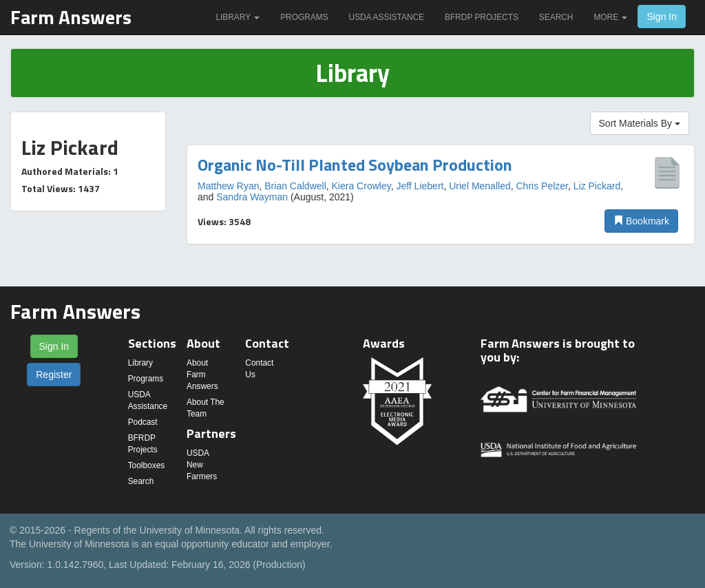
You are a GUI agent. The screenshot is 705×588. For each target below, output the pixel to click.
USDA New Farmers (202, 465)
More (610, 17)
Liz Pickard (597, 186)
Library (238, 17)
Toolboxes (147, 465)
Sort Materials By (640, 123)
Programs (304, 17)
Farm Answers (71, 17)
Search (556, 17)
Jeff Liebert (420, 186)
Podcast (143, 422)
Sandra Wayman (252, 197)
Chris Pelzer (541, 186)
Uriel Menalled (480, 186)
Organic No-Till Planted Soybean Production (355, 165)
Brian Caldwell (295, 186)
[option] (441, 195)
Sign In (662, 17)
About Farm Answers (202, 375)
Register (54, 375)
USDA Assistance (387, 17)
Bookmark (641, 221)
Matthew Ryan (228, 186)
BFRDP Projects (482, 17)
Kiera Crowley (361, 186)
